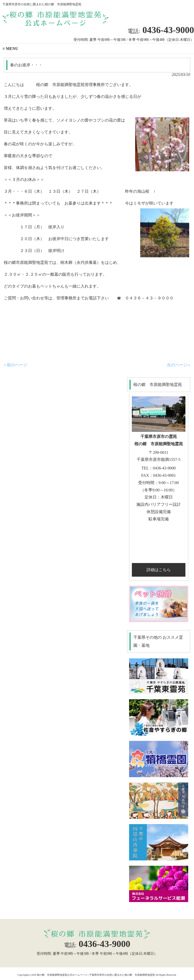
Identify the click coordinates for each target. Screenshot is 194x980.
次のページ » (179, 365)
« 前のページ (15, 365)
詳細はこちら (159, 570)
